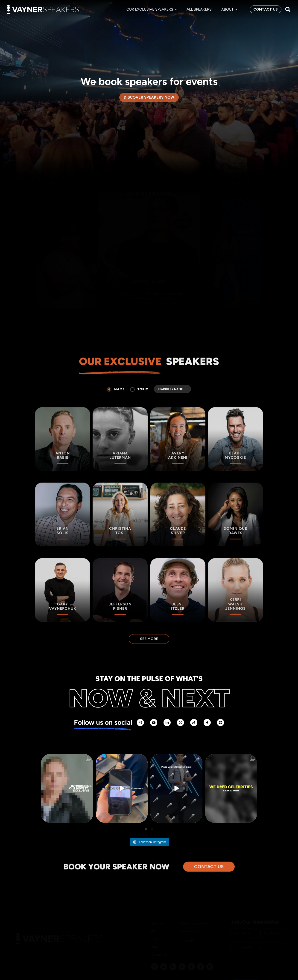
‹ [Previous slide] (35, 246)
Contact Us (159, 940)
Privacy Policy (191, 916)
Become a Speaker (195, 909)
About (155, 932)
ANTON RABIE (149, 275)
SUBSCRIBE (245, 969)
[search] (172, 389)
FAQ (154, 924)
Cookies (189, 926)
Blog (154, 916)
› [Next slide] (263, 246)
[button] (288, 10)
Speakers (158, 909)
